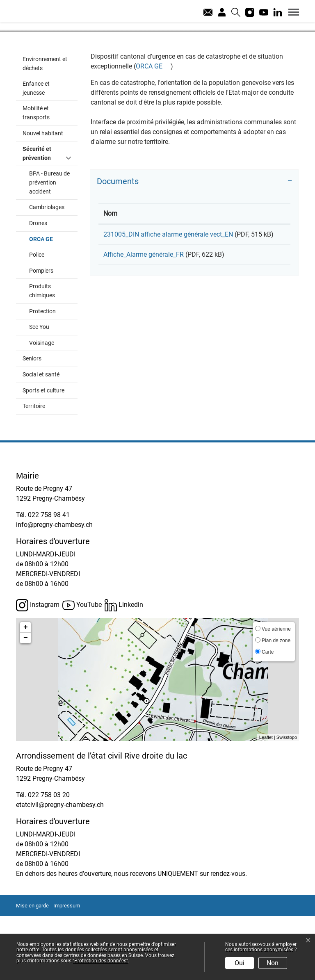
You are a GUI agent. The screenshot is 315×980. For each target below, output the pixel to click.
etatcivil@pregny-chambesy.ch (60, 869)
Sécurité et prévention (37, 218)
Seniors (32, 423)
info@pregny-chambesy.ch (54, 589)
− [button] (26, 702)
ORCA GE (53, 303)
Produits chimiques (42, 355)
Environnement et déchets (45, 128)
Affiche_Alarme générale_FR (144, 328)
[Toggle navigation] (291, 12)
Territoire (34, 470)
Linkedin (124, 669)
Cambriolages (47, 271)
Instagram (38, 669)
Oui (240, 963)
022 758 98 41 (49, 579)
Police (37, 319)
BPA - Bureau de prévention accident (49, 246)
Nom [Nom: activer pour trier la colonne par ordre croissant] (110, 277)
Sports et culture (43, 455)
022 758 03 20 (49, 859)
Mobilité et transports (36, 177)
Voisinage (42, 407)
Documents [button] (118, 245)
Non (273, 963)
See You (39, 391)
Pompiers (41, 335)
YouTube (82, 669)
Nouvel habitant (43, 197)
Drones (38, 287)
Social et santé (41, 439)
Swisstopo (287, 801)
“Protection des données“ (100, 961)
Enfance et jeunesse (36, 152)
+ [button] (26, 691)
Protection (42, 375)
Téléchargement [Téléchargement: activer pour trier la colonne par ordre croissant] (250, 277)
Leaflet (266, 801)
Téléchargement (256, 300)
